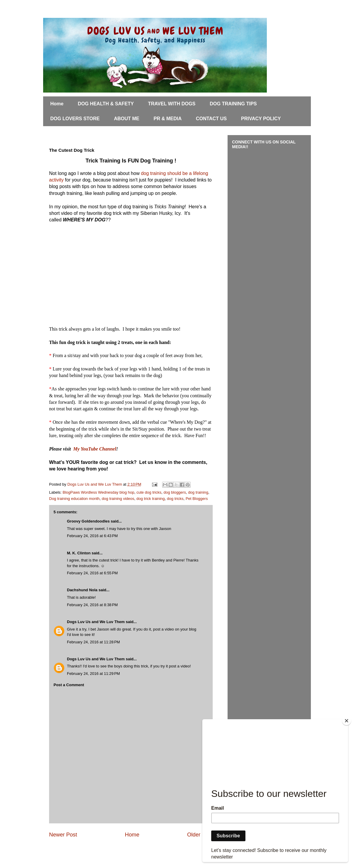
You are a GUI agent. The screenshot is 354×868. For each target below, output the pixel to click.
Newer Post (63, 835)
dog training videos (118, 499)
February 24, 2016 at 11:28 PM (93, 642)
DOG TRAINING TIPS (233, 104)
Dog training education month (74, 499)
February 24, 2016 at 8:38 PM (92, 605)
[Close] (347, 721)
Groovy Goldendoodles (88, 521)
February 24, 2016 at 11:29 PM (93, 674)
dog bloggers (175, 492)
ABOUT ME (127, 119)
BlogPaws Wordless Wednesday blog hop (99, 492)
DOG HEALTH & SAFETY (106, 104)
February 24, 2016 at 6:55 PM (92, 573)
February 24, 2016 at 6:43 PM (92, 536)
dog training (198, 492)
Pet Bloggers (197, 499)
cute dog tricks (149, 492)
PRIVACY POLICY (261, 119)
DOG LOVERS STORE (75, 119)
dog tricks (175, 499)
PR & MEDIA (167, 119)
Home (57, 104)
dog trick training (150, 499)
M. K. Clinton (79, 553)
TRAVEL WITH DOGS (172, 104)
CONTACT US (212, 119)
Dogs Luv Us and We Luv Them (96, 622)
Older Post (200, 835)
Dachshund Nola (82, 590)
